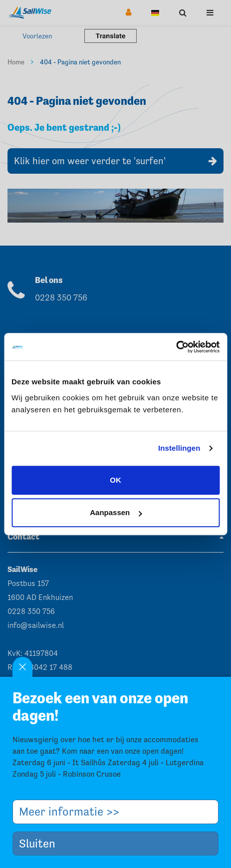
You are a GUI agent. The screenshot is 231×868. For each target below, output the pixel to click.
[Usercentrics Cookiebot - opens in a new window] (176, 347)
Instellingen (179, 448)
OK (115, 480)
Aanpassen (116, 512)
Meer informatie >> (73, 811)
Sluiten (41, 843)
